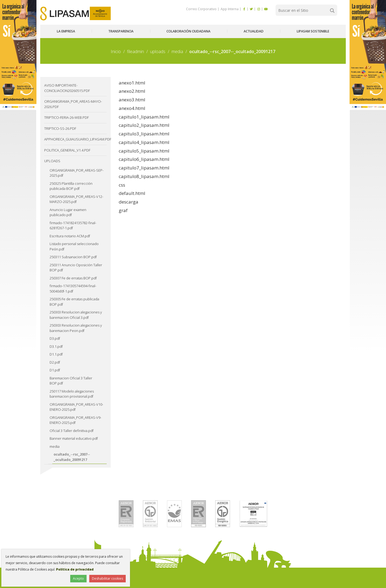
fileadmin (136, 51)
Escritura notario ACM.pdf (70, 236)
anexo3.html (132, 100)
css (122, 185)
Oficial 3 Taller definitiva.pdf (72, 431)
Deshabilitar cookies (107, 578)
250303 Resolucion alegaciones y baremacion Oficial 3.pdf (76, 315)
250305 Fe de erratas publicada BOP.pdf (74, 302)
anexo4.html (132, 108)
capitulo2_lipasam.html (144, 125)
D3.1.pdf (56, 346)
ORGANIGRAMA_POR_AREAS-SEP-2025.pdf (77, 173)
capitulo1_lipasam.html (144, 117)
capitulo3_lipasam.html (144, 134)
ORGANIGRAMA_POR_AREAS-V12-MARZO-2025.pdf (76, 199)
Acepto (78, 578)
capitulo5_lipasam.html (144, 151)
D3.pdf (55, 338)
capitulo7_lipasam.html (144, 168)
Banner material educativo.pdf (74, 438)
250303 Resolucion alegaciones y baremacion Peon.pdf (76, 328)
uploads (158, 51)
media (177, 51)
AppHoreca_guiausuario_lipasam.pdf (75, 139)
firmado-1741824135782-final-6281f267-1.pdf (73, 225)
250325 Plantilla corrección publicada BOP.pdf (71, 186)
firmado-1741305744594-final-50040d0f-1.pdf (73, 289)
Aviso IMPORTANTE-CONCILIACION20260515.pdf (67, 88)
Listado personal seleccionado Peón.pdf (74, 246)
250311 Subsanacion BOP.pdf (73, 257)
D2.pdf (55, 362)
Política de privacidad (75, 569)
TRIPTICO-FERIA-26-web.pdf (66, 117)
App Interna (229, 9)
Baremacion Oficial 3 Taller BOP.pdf (71, 381)
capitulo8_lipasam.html (144, 176)
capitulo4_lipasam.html (144, 142)
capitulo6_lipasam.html (144, 159)
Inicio (116, 51)
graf (123, 210)
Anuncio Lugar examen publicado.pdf (68, 212)
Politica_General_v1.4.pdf (67, 150)
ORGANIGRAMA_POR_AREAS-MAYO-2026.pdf (73, 104)
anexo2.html (132, 91)
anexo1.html (132, 83)
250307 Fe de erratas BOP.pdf (73, 278)
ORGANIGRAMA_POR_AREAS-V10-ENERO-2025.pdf (76, 407)
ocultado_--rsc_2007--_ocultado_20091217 (72, 457)
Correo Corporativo (201, 9)
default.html (132, 193)
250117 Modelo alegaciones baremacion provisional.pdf (72, 394)
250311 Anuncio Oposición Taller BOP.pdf (76, 268)
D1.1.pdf (56, 354)
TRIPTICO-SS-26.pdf (60, 128)
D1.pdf (55, 370)
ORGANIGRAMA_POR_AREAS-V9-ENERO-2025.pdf (75, 420)
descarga (129, 202)
